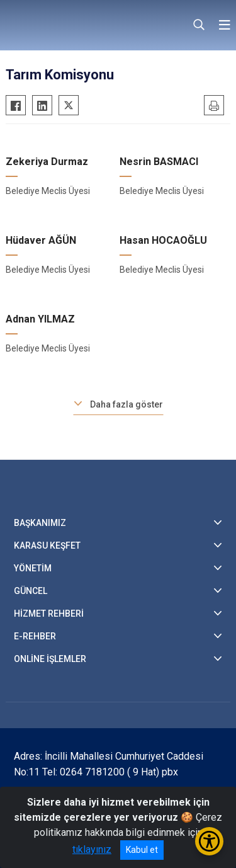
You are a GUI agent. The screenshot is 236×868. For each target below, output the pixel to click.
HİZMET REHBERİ (49, 614)
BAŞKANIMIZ (40, 523)
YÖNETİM (33, 568)
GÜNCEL (31, 591)
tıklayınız (92, 849)
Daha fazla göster (126, 404)
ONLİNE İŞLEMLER (50, 659)
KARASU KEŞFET (47, 545)
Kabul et (142, 850)
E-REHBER (35, 636)
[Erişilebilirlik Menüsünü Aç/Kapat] (209, 841)
